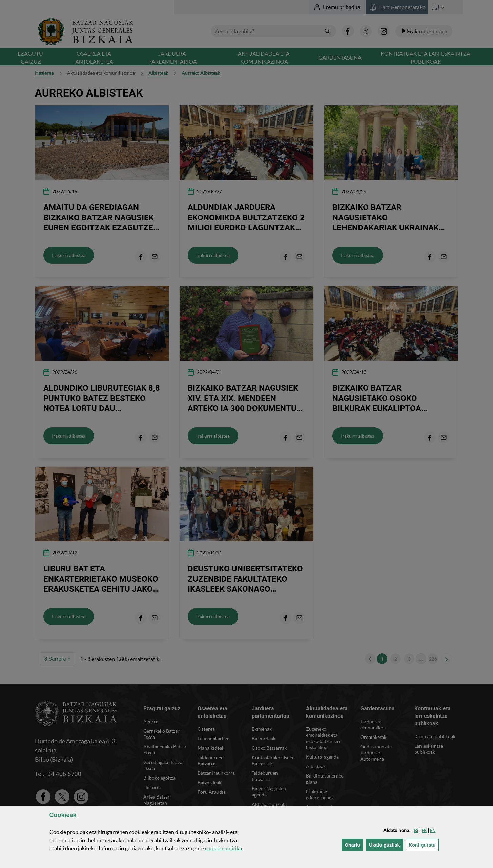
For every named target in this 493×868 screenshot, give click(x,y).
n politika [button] (223, 848)
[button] (416, 831)
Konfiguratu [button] (424, 844)
